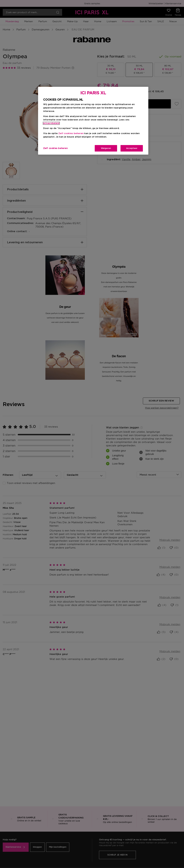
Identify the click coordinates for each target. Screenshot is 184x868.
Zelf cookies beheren (71, 134)
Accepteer (132, 148)
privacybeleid (51, 123)
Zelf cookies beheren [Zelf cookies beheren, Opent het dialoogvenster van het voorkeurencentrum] (55, 148)
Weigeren (106, 148)
